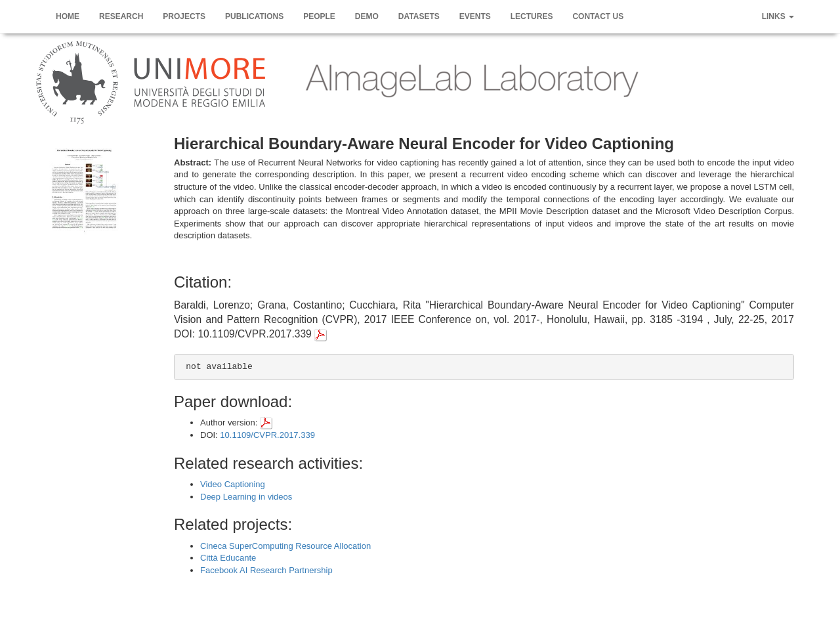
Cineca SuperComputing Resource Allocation (285, 546)
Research (121, 16)
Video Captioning (233, 484)
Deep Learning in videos (246, 497)
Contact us (598, 16)
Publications (254, 16)
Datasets (419, 16)
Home (68, 16)
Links (778, 16)
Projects (184, 16)
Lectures (532, 16)
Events (475, 16)
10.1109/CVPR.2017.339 (267, 435)
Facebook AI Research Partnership (266, 570)
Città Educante (228, 558)
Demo (367, 16)
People (319, 16)
